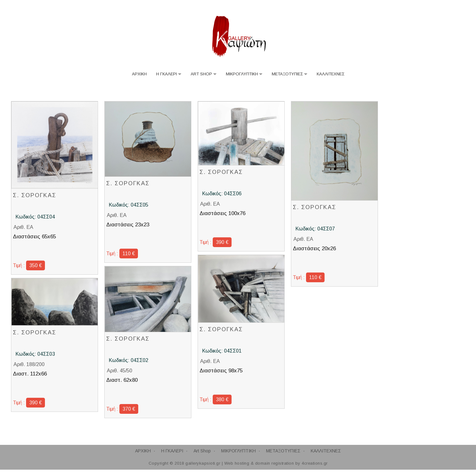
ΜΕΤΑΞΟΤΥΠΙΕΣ (287, 74)
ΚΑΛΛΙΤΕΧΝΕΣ (331, 74)
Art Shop (201, 74)
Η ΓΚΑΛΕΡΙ (167, 74)
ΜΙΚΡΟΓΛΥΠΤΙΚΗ (242, 74)
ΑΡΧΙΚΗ (139, 74)
